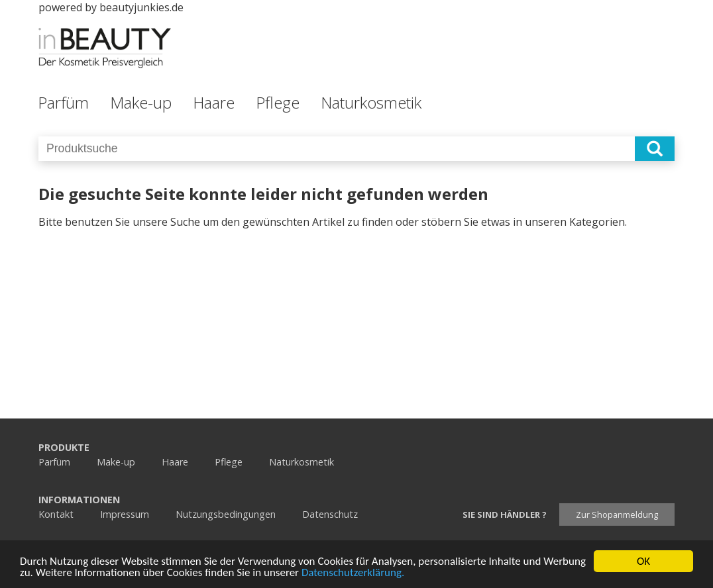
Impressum (125, 514)
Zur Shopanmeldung (617, 514)
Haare (214, 102)
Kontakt (56, 514)
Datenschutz (330, 514)
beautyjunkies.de (141, 7)
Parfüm (63, 102)
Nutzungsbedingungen (226, 514)
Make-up (141, 102)
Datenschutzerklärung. (353, 573)
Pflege (278, 102)
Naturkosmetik (371, 102)
